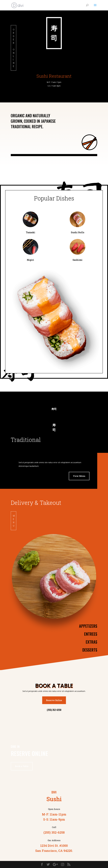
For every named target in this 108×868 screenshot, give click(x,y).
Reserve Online (54, 700)
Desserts (90, 650)
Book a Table (22, 766)
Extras (91, 642)
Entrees (91, 634)
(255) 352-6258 (54, 710)
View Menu (79, 476)
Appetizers (88, 626)
